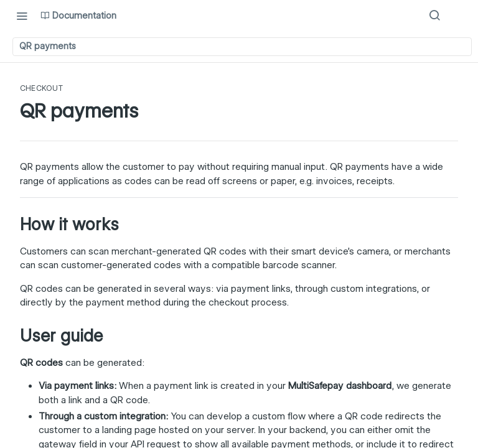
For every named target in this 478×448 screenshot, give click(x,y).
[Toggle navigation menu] (22, 16)
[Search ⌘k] (434, 16)
